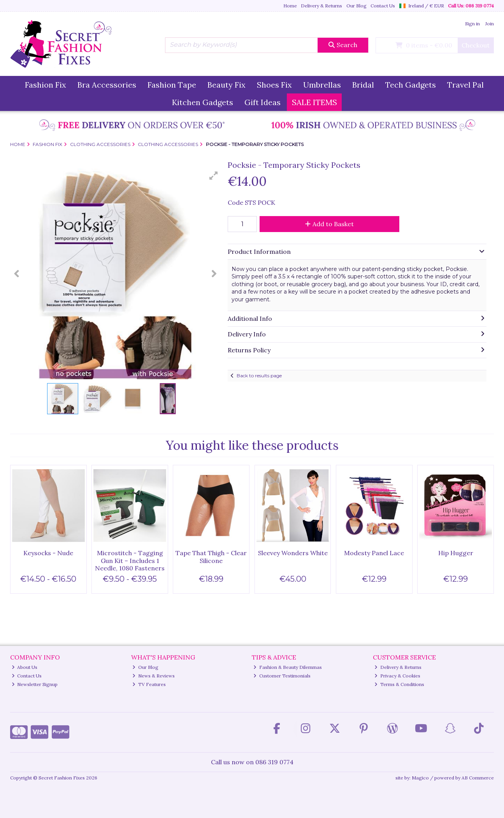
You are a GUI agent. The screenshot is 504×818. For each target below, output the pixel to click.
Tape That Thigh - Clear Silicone (211, 557)
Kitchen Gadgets (203, 102)
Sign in (472, 24)
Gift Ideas (263, 102)
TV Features (149, 684)
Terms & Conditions (399, 684)
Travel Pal (465, 85)
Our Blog (356, 6)
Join (490, 24)
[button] (214, 176)
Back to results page (259, 376)
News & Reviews (154, 676)
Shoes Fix (274, 85)
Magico (420, 778)
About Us (25, 667)
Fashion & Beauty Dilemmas (288, 667)
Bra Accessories (107, 85)
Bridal (363, 85)
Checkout (476, 45)
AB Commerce (478, 778)
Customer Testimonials (282, 676)
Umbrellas (322, 85)
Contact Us (383, 6)
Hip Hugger (456, 553)
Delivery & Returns (321, 6)
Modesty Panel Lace (374, 553)
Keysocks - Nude (48, 553)
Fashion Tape (172, 85)
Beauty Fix (227, 85)
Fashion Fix (46, 85)
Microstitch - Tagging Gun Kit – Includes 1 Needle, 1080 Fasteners (130, 560)
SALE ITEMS (314, 102)
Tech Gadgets (411, 85)
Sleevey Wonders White (293, 553)
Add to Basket (329, 224)
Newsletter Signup (35, 684)
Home (290, 6)
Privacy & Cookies (397, 676)
